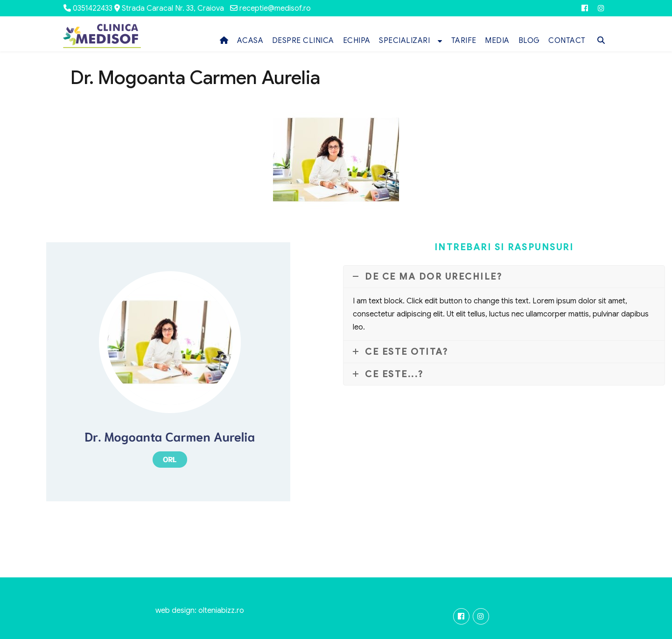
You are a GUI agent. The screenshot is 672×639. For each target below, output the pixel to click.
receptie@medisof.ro (275, 8)
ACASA (250, 41)
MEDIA (497, 41)
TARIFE (464, 41)
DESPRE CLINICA (303, 41)
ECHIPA (357, 41)
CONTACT (567, 41)
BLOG (529, 41)
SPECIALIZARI (404, 41)
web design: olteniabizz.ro (200, 611)
